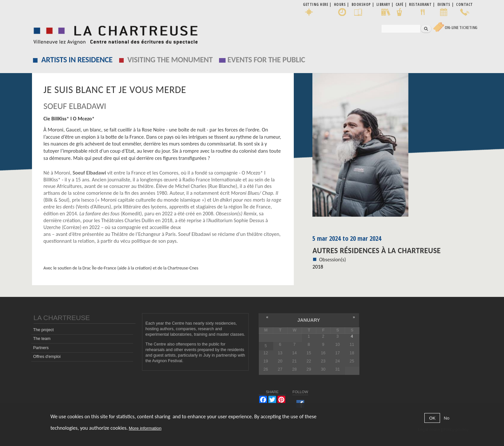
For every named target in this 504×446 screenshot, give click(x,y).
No (447, 418)
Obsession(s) (332, 260)
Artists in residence (77, 60)
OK (432, 418)
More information (145, 428)
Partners (41, 348)
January (309, 320)
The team (42, 339)
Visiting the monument (170, 60)
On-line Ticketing (461, 28)
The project (43, 330)
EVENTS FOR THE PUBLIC (266, 60)
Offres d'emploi (47, 357)
